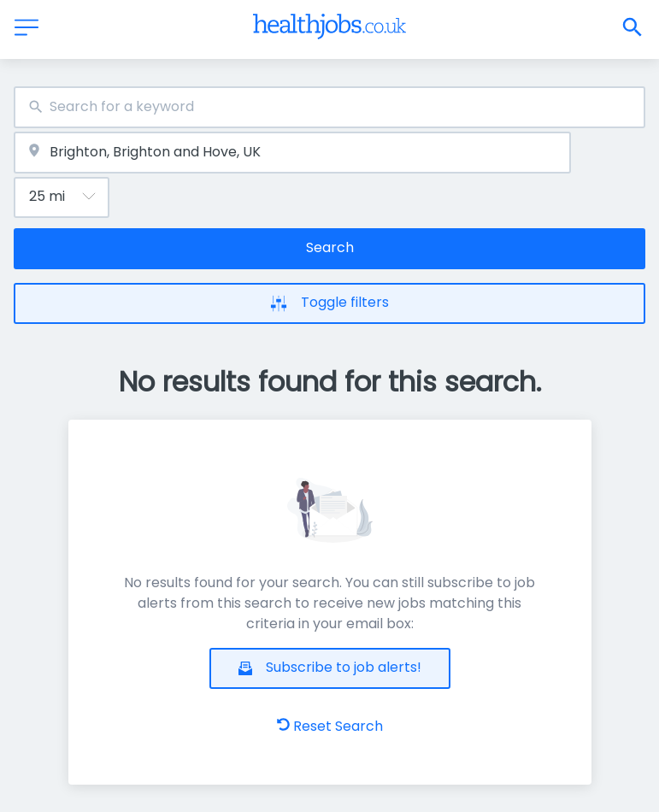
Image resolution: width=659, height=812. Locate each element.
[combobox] (329, 107)
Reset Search (330, 726)
